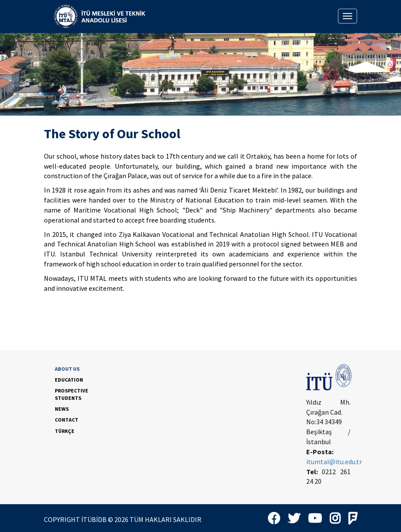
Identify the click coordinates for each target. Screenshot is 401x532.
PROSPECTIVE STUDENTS (72, 394)
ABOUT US (67, 369)
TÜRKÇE (65, 431)
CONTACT (67, 420)
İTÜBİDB (94, 519)
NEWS (62, 409)
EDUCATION (69, 380)
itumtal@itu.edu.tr (334, 462)
